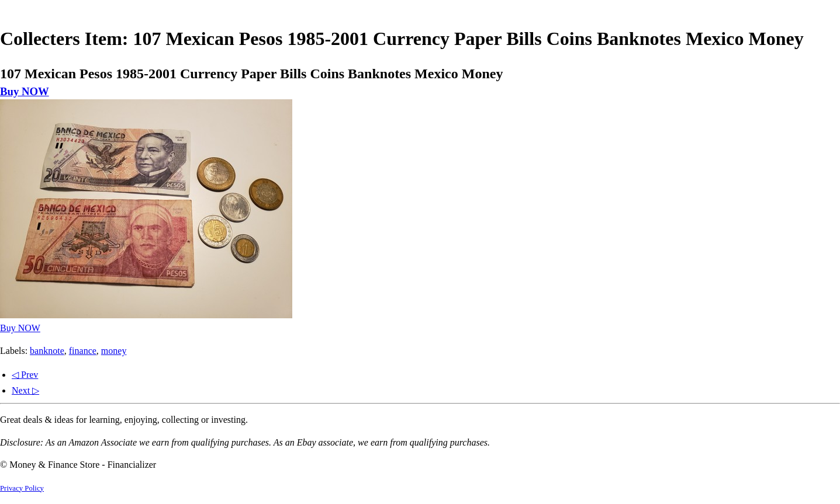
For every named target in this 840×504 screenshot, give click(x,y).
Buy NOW (25, 91)
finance (83, 351)
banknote (47, 351)
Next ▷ (25, 390)
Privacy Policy (22, 488)
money (114, 351)
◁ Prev (25, 375)
